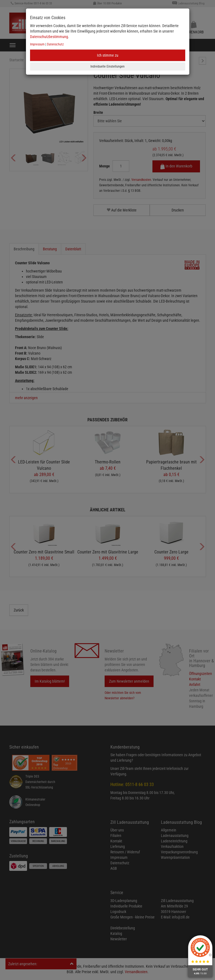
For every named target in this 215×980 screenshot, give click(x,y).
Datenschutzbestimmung (49, 37)
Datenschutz (55, 44)
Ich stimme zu (108, 55)
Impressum (37, 44)
